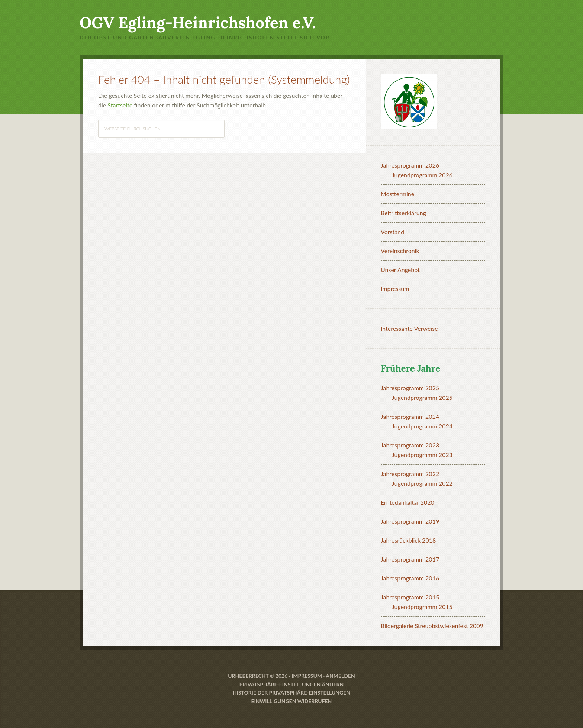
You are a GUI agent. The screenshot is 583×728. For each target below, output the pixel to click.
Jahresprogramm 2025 (410, 388)
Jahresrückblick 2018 (408, 540)
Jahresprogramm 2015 (410, 597)
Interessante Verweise (409, 328)
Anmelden (340, 676)
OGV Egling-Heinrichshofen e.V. (198, 23)
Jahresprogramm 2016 (410, 578)
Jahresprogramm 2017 (410, 559)
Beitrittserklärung (403, 213)
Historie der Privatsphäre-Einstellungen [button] (291, 693)
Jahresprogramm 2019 (410, 521)
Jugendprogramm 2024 (422, 426)
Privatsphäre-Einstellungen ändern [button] (291, 684)
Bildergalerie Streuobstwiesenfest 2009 (432, 626)
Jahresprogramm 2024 (410, 416)
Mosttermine (397, 194)
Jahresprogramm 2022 (410, 474)
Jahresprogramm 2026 (410, 165)
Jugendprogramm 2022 (422, 483)
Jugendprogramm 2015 (422, 607)
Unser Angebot (400, 270)
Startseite (120, 105)
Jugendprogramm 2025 (422, 397)
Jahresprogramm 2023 (410, 445)
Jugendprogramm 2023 (422, 455)
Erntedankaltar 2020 (408, 502)
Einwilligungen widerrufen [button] (292, 701)
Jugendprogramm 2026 (422, 175)
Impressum (395, 289)
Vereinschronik (400, 251)
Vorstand (392, 232)
